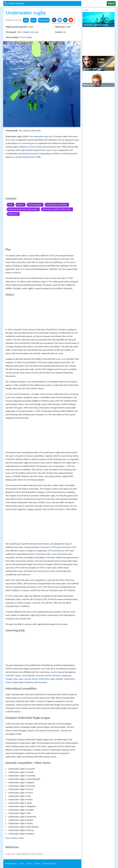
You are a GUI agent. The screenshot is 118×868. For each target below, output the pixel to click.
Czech (59, 554)
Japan (21, 679)
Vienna (59, 551)
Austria (54, 672)
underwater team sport (43, 136)
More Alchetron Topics (15, 838)
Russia (35, 679)
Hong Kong (66, 675)
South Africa (44, 679)
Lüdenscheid (31, 473)
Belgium (31, 551)
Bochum (40, 470)
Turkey (8, 682)
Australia (31, 769)
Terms (22, 864)
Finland (66, 547)
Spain (53, 679)
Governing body (35, 205)
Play (10, 205)
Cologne (26, 32)
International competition (57, 205)
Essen (8, 473)
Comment (44, 20)
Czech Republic (28, 675)
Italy (16, 679)
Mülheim (45, 401)
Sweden (28, 603)
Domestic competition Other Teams (57, 209)
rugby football (26, 150)
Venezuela (43, 682)
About (11, 864)
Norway (28, 679)
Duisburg (74, 394)
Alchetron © (49, 864)
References (13, 214)
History (20, 205)
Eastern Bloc (46, 554)
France (49, 502)
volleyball (70, 359)
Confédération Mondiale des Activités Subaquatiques (29, 154)
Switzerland (69, 679)
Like (33, 20)
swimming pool (29, 143)
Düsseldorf (54, 470)
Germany (35, 32)
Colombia (10, 675)
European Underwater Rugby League (23, 209)
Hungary (9, 679)
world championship (25, 157)
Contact (37, 864)
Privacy (29, 864)
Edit (26, 20)
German (32, 147)
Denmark (45, 547)
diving (39, 147)
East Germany (44, 571)
